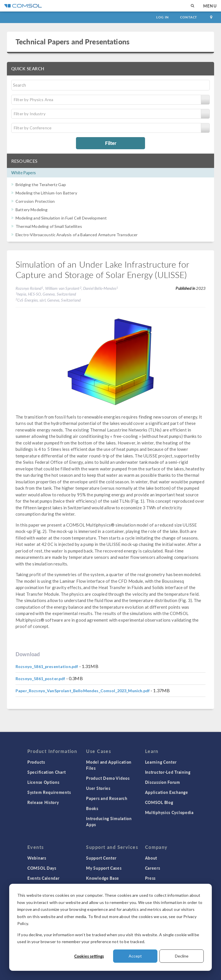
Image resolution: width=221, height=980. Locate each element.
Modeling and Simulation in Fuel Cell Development (61, 218)
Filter (111, 143)
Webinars (37, 858)
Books (92, 808)
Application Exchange (167, 792)
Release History (43, 802)
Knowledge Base (103, 878)
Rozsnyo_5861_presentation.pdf (47, 666)
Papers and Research (107, 798)
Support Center (101, 858)
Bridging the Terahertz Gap (41, 185)
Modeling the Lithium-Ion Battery (46, 193)
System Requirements (49, 792)
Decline (182, 956)
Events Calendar (43, 878)
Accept (135, 956)
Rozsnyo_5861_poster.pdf (40, 679)
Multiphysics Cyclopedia (169, 812)
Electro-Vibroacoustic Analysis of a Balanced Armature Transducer (77, 235)
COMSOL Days (42, 868)
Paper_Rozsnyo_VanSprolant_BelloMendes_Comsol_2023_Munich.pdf (83, 691)
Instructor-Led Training (168, 772)
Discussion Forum (163, 782)
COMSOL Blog (159, 802)
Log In (162, 17)
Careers (153, 868)
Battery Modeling (32, 210)
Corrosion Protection (35, 201)
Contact (189, 17)
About (151, 858)
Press (150, 878)
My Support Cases (104, 868)
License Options (43, 782)
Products (36, 762)
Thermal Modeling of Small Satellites (49, 226)
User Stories (98, 788)
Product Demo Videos (108, 778)
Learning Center (161, 762)
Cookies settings (89, 956)
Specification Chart (46, 772)
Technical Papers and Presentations (73, 41)
